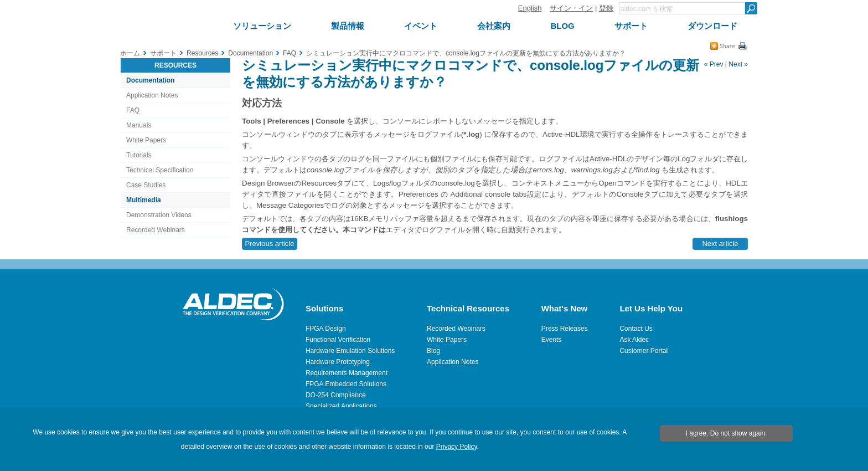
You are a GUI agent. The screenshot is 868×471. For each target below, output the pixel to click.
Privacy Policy (457, 447)
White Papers (146, 140)
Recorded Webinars (156, 230)
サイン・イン (571, 8)
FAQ (133, 110)
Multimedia (144, 200)
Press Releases (565, 329)
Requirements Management (347, 373)
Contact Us (636, 329)
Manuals (139, 125)
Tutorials (139, 155)
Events (552, 340)
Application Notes (152, 95)
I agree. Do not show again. (727, 433)
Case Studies (146, 185)
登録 (606, 8)
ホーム (130, 53)
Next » (738, 64)
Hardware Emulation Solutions (350, 351)
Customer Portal (644, 351)
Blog (433, 351)
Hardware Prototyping (338, 362)
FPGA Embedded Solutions (346, 384)
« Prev (714, 64)
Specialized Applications (341, 406)
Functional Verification (338, 340)
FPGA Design (326, 329)
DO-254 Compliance (336, 395)
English (530, 8)
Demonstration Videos (159, 215)
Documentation (150, 80)
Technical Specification (160, 170)
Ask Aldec (634, 340)
